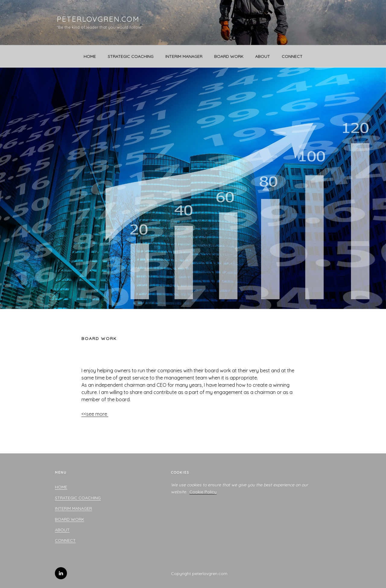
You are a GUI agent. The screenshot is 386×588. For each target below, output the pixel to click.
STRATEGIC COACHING (131, 56)
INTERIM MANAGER (184, 56)
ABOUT (263, 56)
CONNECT (292, 56)
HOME (90, 56)
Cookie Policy (203, 492)
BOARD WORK (229, 56)
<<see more (95, 414)
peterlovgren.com (98, 19)
